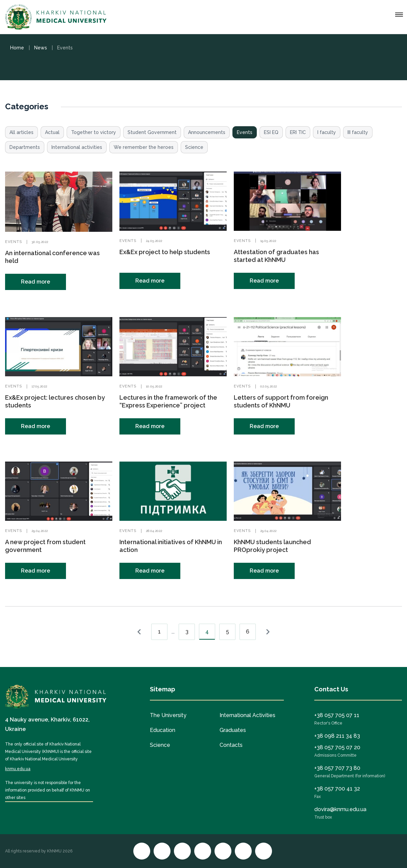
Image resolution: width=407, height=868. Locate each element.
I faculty (327, 132)
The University (168, 715)
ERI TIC (298, 132)
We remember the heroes (144, 147)
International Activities (247, 715)
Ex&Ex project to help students (165, 252)
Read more (36, 282)
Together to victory (94, 132)
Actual (52, 132)
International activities (77, 147)
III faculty (358, 132)
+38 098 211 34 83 (337, 736)
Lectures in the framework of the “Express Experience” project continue (168, 405)
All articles (21, 132)
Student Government (152, 132)
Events (245, 132)
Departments (25, 147)
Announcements (207, 132)
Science (194, 147)
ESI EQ (271, 132)
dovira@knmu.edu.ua (340, 809)
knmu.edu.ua (18, 769)
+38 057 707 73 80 (337, 768)
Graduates (233, 730)
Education (163, 730)
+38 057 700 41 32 (337, 789)
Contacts (231, 745)
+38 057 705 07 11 (337, 715)
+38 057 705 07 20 (337, 747)
